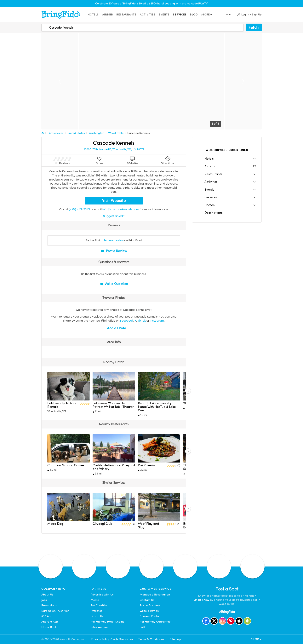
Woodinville (116, 133)
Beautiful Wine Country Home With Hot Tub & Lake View (157, 407)
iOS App (47, 616)
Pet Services (56, 133)
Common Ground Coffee (66, 465)
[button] (227, 159)
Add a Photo (114, 328)
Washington (96, 133)
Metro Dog (55, 524)
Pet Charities (99, 605)
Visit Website (114, 201)
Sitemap (175, 639)
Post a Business (150, 605)
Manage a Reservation (155, 595)
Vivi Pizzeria (146, 465)
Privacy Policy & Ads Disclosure (112, 639)
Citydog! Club (102, 524)
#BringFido (227, 612)
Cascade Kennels (139, 133)
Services (180, 15)
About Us (47, 595)
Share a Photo (149, 616)
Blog (194, 15)
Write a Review (150, 611)
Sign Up (257, 15)
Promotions (49, 605)
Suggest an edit (114, 216)
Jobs (44, 600)
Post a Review (114, 251)
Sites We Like (99, 627)
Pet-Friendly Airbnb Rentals (61, 405)
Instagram (157, 321)
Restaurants (126, 15)
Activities (148, 15)
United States (76, 133)
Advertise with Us (102, 595)
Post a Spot (227, 589)
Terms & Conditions (151, 639)
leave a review (114, 240)
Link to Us (97, 616)
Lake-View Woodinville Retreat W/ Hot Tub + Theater (113, 405)
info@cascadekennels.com (121, 209)
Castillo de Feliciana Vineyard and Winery (114, 467)
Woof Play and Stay (149, 525)
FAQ (142, 627)
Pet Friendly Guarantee (155, 622)
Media (95, 600)
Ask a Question (114, 284)
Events (164, 15)
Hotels (93, 15)
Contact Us (147, 600)
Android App (50, 622)
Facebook (127, 321)
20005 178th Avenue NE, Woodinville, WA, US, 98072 (114, 149)
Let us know (201, 600)
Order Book (49, 627)
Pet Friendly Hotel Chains (107, 622)
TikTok (142, 321)
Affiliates (96, 611)
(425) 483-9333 (79, 209)
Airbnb (108, 15)
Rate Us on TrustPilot (55, 611)
